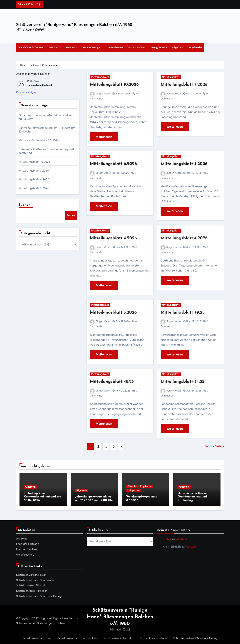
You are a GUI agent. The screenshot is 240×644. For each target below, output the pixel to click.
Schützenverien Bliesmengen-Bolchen (41, 623)
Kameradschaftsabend (39, 85)
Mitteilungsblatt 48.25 (113, 382)
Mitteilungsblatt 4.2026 (115, 238)
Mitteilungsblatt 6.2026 (34, 179)
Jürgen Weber (100, 94)
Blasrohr (132, 486)
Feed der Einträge (28, 543)
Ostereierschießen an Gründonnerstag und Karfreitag (192, 497)
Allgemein (178, 47)
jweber (167, 538)
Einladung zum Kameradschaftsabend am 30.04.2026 (42, 497)
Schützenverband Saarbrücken (36, 579)
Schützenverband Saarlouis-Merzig (39, 596)
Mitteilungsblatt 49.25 (184, 312)
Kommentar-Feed (27, 549)
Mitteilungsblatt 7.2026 (34, 171)
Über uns (54, 47)
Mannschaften (115, 47)
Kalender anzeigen (26, 92)
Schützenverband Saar (31, 574)
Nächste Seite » (214, 446)
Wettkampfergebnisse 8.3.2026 (39, 140)
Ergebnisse (146, 486)
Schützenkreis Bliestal (31, 585)
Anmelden (23, 538)
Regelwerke (195, 47)
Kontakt (72, 47)
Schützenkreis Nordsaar (32, 590)
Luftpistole (134, 490)
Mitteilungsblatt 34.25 (184, 382)
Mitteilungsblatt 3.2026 (115, 312)
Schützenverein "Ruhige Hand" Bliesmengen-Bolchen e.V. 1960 (74, 24)
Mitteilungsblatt (137, 47)
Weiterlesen (104, 137)
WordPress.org (25, 554)
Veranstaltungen (92, 47)
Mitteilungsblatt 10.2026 (35, 162)
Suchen (25, 205)
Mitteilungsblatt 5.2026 (34, 188)
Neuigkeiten (159, 47)
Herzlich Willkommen (31, 47)
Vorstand (181, 538)
